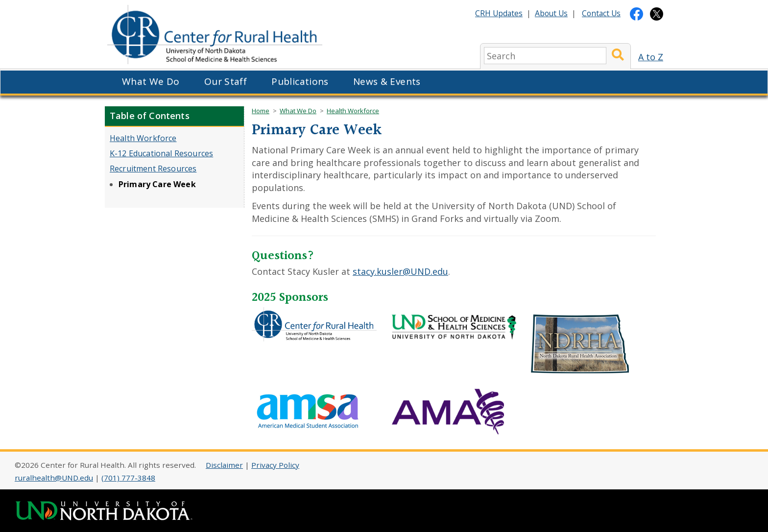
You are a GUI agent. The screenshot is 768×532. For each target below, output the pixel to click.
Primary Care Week (157, 184)
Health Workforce (143, 138)
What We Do (151, 81)
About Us (551, 13)
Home (261, 111)
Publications (300, 81)
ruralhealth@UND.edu (54, 478)
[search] (545, 56)
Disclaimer (224, 465)
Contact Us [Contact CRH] (601, 13)
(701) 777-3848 (128, 478)
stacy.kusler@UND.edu (400, 271)
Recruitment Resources (153, 169)
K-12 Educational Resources (161, 153)
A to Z (651, 57)
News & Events (387, 81)
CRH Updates (499, 13)
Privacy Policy (275, 465)
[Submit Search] (618, 56)
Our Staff (226, 81)
